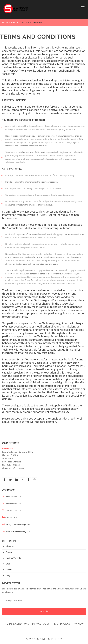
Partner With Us (13, 558)
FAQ (8, 575)
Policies (15, 23)
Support (10, 552)
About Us (10, 546)
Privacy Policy (41, 624)
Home (5, 23)
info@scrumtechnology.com (18, 524)
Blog (8, 564)
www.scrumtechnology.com (18, 532)
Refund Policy (61, 624)
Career (9, 570)
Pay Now (79, 624)
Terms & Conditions (17, 624)
